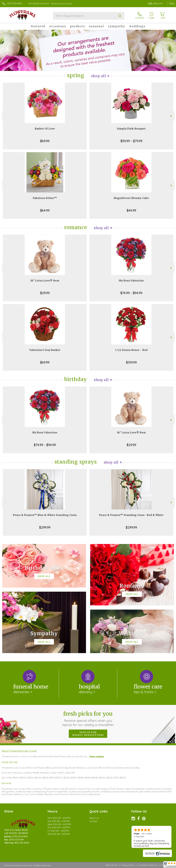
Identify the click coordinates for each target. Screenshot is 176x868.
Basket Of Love (45, 129)
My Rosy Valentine (131, 281)
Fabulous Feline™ (45, 198)
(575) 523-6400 (14, 3)
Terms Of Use (111, 865)
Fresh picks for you (88, 719)
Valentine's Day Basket (45, 350)
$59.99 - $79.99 (131, 141)
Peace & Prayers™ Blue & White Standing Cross (45, 515)
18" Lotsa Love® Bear (45, 281)
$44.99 (131, 210)
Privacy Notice (128, 865)
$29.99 (45, 293)
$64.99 (45, 210)
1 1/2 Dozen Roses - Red (131, 350)
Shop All (99, 76)
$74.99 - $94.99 (131, 293)
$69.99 (45, 141)
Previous (4, 116)
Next (172, 116)
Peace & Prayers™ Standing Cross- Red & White (131, 515)
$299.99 (45, 527)
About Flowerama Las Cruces (19, 751)
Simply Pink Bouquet (131, 129)
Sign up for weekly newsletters (88, 734)
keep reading (97, 756)
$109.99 (131, 362)
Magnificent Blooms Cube (131, 198)
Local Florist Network (147, 865)
